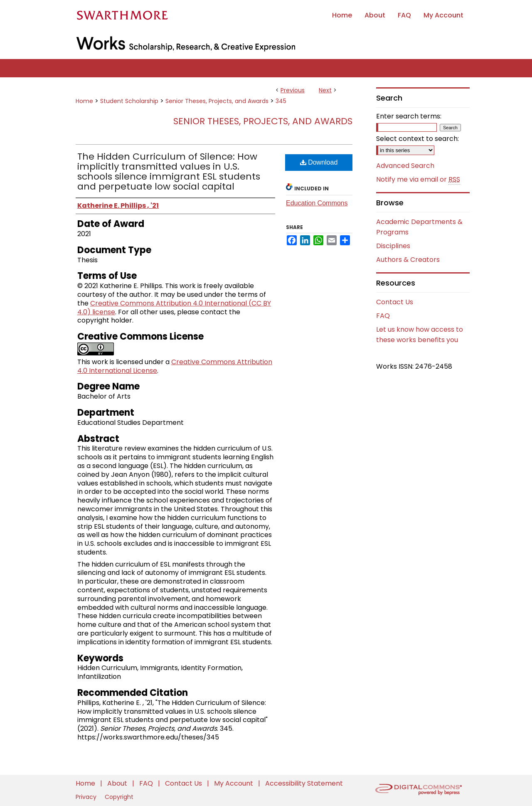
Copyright (119, 797)
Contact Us (395, 302)
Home (84, 101)
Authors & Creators (408, 260)
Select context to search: (417, 139)
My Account (234, 783)
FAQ (383, 316)
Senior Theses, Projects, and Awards (217, 101)
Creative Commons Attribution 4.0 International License (175, 366)
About (118, 783)
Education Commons (317, 203)
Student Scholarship (129, 101)
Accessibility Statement (304, 783)
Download (319, 162)
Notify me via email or (418, 180)
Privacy (87, 797)
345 (281, 101)
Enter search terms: (409, 116)
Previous (293, 90)
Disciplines (393, 246)
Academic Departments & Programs (419, 227)
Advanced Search (405, 166)
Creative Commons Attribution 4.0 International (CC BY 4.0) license (174, 308)
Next (325, 90)
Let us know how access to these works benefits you (420, 335)
